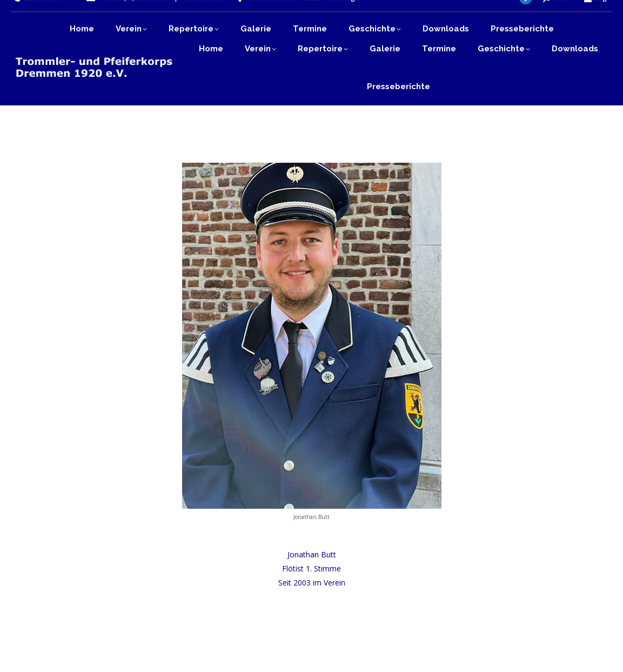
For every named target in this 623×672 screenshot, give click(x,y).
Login (598, 15)
